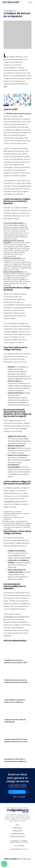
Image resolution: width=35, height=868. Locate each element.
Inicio (17, 825)
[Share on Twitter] (17, 11)
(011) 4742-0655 (19, 797)
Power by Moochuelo (25, 859)
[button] (4, 864)
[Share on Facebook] (13, 11)
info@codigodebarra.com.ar (19, 849)
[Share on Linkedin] (20, 11)
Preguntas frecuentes (18, 833)
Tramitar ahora (17, 828)
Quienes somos (18, 831)
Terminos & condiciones (17, 836)
